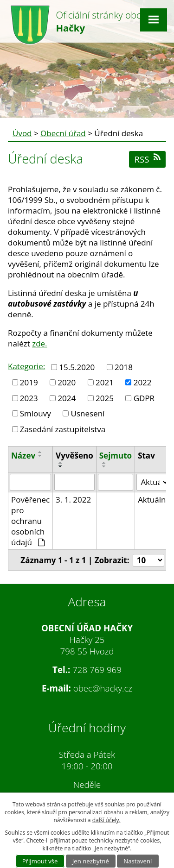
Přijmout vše (40, 861)
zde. (39, 343)
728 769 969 (97, 670)
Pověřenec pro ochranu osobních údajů (30, 521)
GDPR (144, 398)
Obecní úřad (63, 133)
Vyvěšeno (74, 456)
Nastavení (138, 861)
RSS (147, 159)
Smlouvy (35, 413)
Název (23, 456)
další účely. (106, 820)
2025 (105, 398)
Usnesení (88, 413)
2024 (67, 398)
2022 (143, 382)
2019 (29, 382)
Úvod (22, 133)
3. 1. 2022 (73, 500)
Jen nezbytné (91, 861)
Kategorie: (26, 366)
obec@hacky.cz (103, 688)
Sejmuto (116, 456)
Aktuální (153, 500)
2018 (124, 367)
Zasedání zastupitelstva (63, 429)
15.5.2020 (77, 367)
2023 (29, 398)
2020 (67, 382)
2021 (105, 382)
